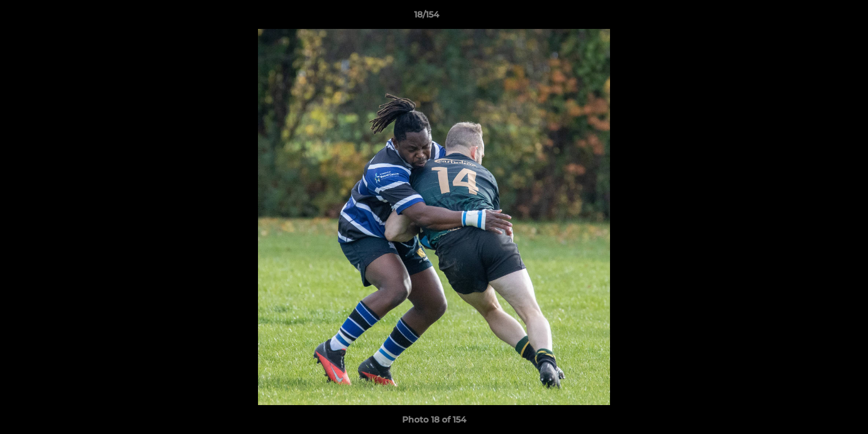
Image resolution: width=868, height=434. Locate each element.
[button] (817, 17)
